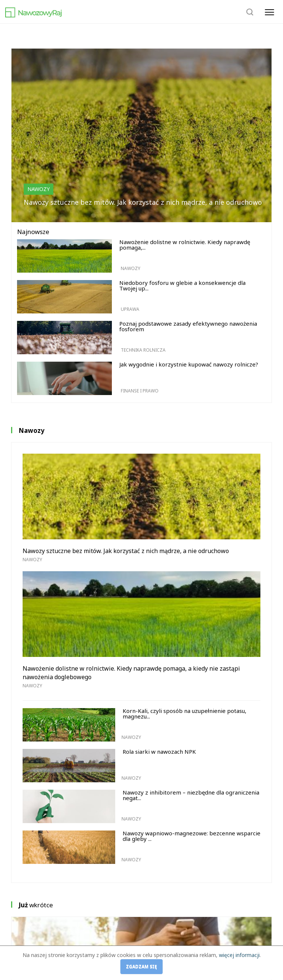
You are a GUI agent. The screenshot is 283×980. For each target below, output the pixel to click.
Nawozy (39, 189)
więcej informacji (239, 955)
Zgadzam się (141, 966)
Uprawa (130, 309)
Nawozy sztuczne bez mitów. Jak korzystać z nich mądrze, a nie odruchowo (143, 202)
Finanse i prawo (140, 391)
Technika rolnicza (143, 350)
